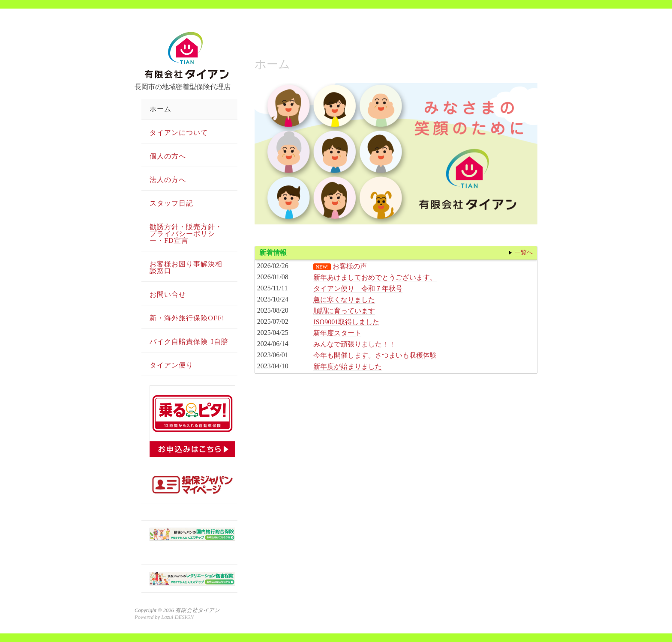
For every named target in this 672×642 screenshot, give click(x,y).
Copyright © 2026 (155, 610)
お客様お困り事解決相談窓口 (186, 267)
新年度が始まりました (348, 366)
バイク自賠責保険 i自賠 (189, 342)
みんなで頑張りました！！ (354, 344)
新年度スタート (337, 333)
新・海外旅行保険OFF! (187, 318)
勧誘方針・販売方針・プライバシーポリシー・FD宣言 (186, 234)
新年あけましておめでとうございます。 (375, 277)
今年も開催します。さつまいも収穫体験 (375, 355)
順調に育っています (344, 311)
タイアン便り (171, 365)
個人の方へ (168, 156)
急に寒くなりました (344, 300)
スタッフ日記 (171, 203)
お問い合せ (168, 294)
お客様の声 (350, 266)
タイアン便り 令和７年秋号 (358, 288)
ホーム (160, 109)
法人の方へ (168, 180)
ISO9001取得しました (346, 322)
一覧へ (524, 252)
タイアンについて (179, 133)
